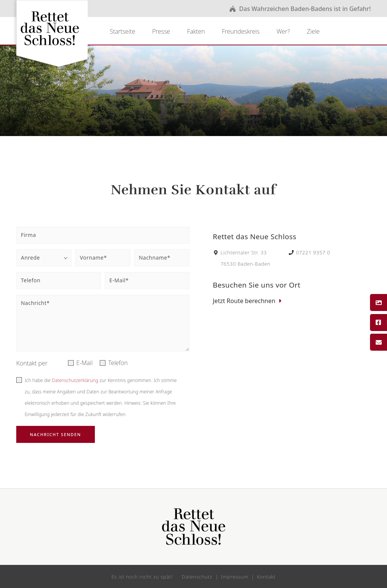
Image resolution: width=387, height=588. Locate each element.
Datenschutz (197, 577)
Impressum (235, 577)
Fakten (196, 31)
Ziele (313, 31)
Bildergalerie (378, 303)
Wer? (283, 31)
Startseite (122, 31)
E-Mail (84, 363)
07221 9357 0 (309, 252)
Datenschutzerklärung (75, 380)
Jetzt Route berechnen (244, 301)
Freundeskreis (241, 31)
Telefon (118, 363)
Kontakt (378, 342)
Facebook (378, 322)
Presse (161, 31)
